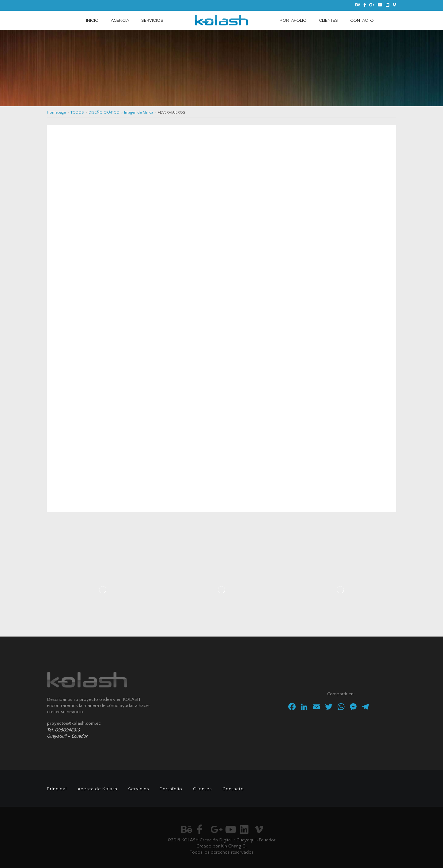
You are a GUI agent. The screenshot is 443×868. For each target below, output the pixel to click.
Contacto (233, 789)
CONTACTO (362, 20)
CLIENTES (328, 20)
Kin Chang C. (234, 846)
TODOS (77, 112)
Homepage (56, 112)
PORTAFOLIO (293, 20)
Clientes (202, 789)
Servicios (138, 789)
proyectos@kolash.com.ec (74, 723)
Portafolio (171, 789)
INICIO (92, 20)
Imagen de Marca (139, 112)
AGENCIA (120, 20)
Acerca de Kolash (97, 789)
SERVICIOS (152, 20)
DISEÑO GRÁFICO (104, 112)
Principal (57, 789)
